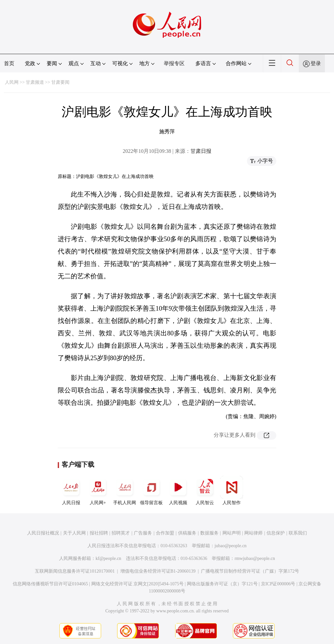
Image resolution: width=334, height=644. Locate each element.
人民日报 (71, 490)
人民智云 (205, 490)
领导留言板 (151, 490)
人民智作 (232, 490)
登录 (316, 63)
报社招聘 (99, 533)
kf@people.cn (108, 558)
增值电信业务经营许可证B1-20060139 (158, 571)
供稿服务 (187, 533)
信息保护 (276, 533)
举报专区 (174, 63)
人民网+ (98, 490)
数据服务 (209, 533)
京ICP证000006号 (278, 584)
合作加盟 (165, 533)
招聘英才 (121, 533)
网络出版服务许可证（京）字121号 (222, 584)
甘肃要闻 (60, 82)
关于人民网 (74, 533)
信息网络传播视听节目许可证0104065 (50, 584)
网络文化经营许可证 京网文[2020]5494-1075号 (138, 584)
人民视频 (178, 490)
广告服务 (143, 533)
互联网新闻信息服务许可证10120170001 (75, 571)
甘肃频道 (35, 82)
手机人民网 (125, 490)
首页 (9, 63)
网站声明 (232, 533)
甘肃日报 (201, 151)
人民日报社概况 (43, 533)
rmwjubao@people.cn (255, 558)
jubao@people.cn (231, 546)
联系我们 (298, 533)
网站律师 (253, 533)
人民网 (12, 82)
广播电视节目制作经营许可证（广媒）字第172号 (250, 571)
